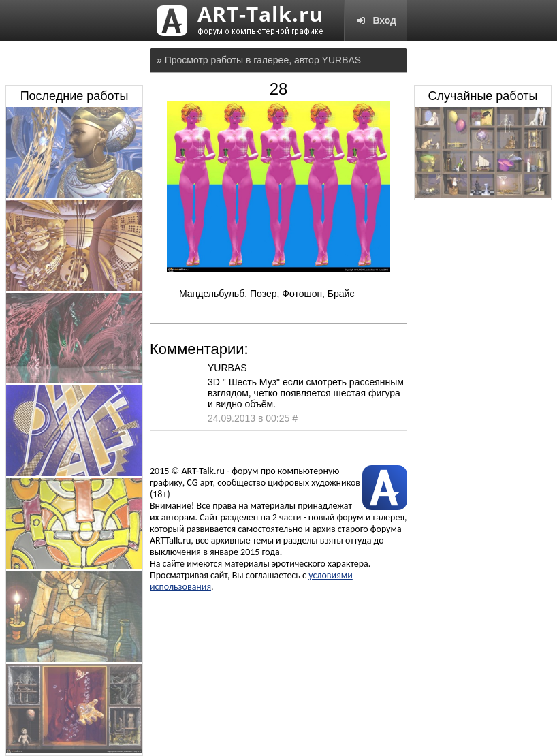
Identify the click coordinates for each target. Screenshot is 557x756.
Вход (376, 20)
